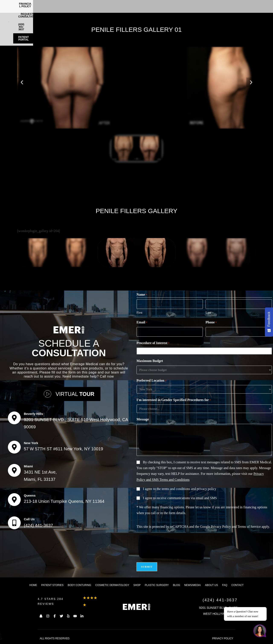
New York (31, 443)
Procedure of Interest (153, 343)
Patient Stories (52, 585)
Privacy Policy (221, 527)
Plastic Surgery (157, 585)
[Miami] (14, 470)
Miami (28, 466)
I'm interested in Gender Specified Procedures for (174, 400)
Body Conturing (79, 585)
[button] (22, 82)
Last (208, 313)
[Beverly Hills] (14, 418)
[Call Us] (14, 523)
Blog (176, 585)
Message (143, 419)
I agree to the (180, 489)
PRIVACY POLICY (223, 638)
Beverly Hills (33, 414)
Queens (30, 495)
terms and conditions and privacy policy (189, 489)
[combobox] (205, 351)
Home (33, 585)
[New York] (14, 447)
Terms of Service (249, 527)
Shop (137, 585)
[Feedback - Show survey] (269, 322)
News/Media (192, 585)
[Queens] (14, 500)
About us (211, 585)
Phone (211, 323)
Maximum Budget (150, 361)
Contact (237, 585)
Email (142, 323)
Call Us (29, 519)
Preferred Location (151, 381)
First (139, 313)
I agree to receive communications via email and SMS (180, 498)
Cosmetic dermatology (112, 585)
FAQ (225, 585)
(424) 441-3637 (38, 525)
